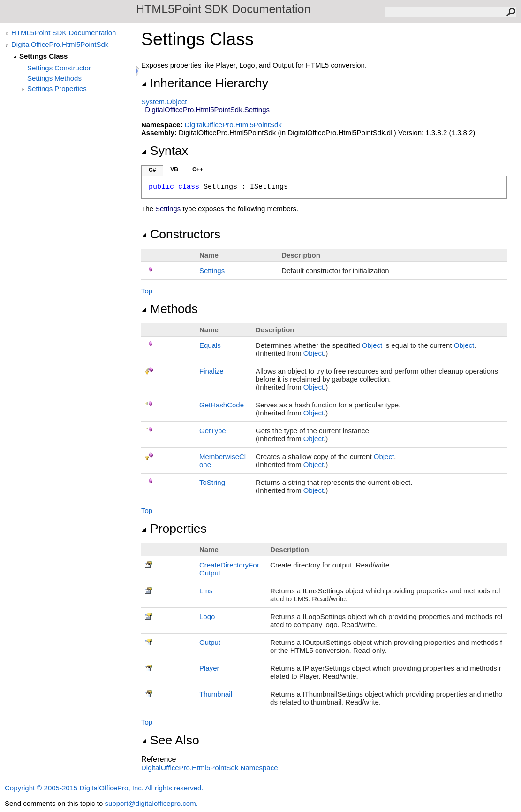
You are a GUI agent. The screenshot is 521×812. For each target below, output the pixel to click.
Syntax (165, 151)
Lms (206, 591)
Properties (174, 529)
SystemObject (164, 102)
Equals (210, 345)
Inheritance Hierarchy (205, 83)
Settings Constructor (59, 68)
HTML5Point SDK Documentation (64, 33)
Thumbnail (216, 694)
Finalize (211, 371)
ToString (212, 482)
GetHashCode (222, 405)
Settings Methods (54, 78)
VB (174, 169)
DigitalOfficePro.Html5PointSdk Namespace (210, 768)
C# (152, 170)
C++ (198, 169)
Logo (207, 617)
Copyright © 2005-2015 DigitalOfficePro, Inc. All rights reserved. (104, 788)
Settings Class (43, 56)
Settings (212, 271)
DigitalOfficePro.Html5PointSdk (60, 44)
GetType (213, 431)
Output (210, 642)
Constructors (181, 234)
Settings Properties (57, 88)
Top (147, 291)
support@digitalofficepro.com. (151, 803)
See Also (170, 740)
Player (209, 668)
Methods (170, 309)
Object (372, 345)
